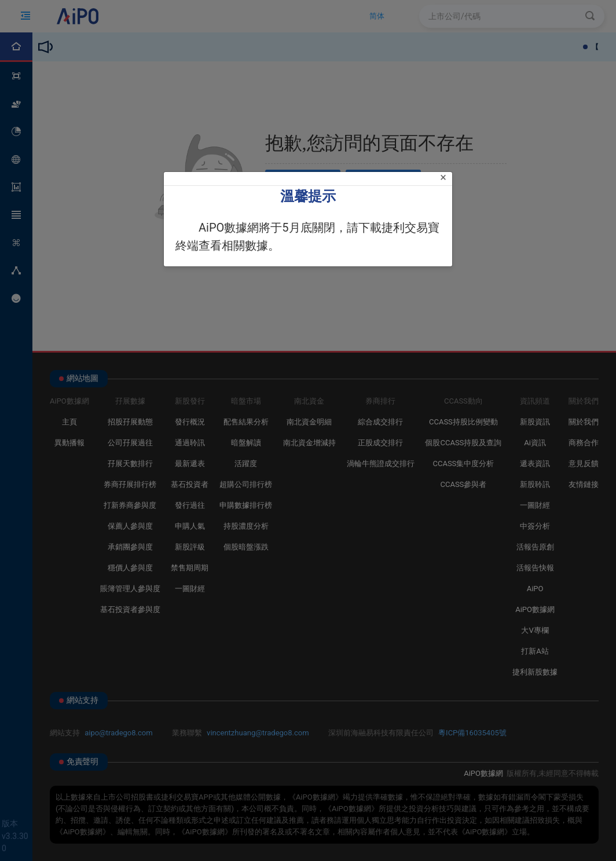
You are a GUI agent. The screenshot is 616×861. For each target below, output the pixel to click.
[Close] (443, 177)
